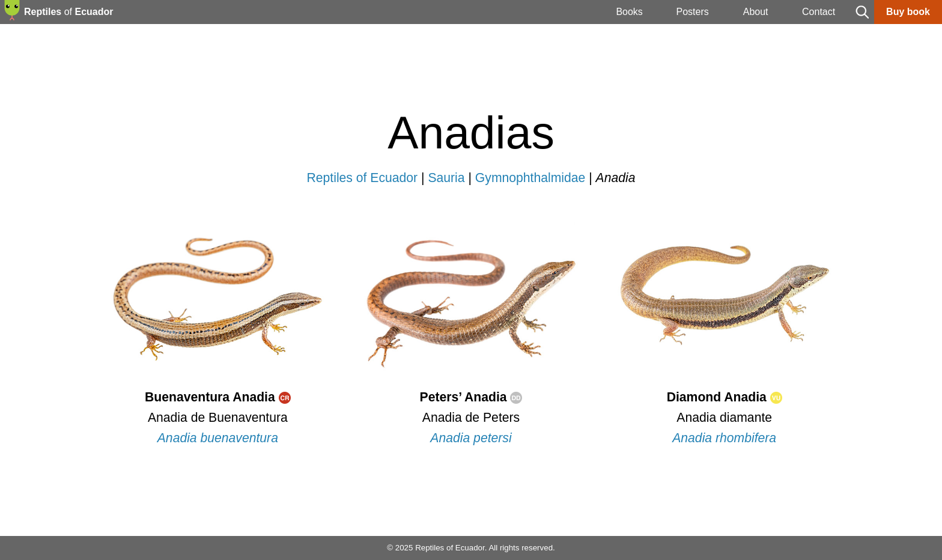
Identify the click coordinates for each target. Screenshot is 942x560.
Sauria (446, 178)
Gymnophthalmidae (530, 178)
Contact (819, 12)
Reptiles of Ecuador (363, 178)
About (756, 12)
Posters (692, 12)
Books (629, 12)
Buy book (908, 12)
